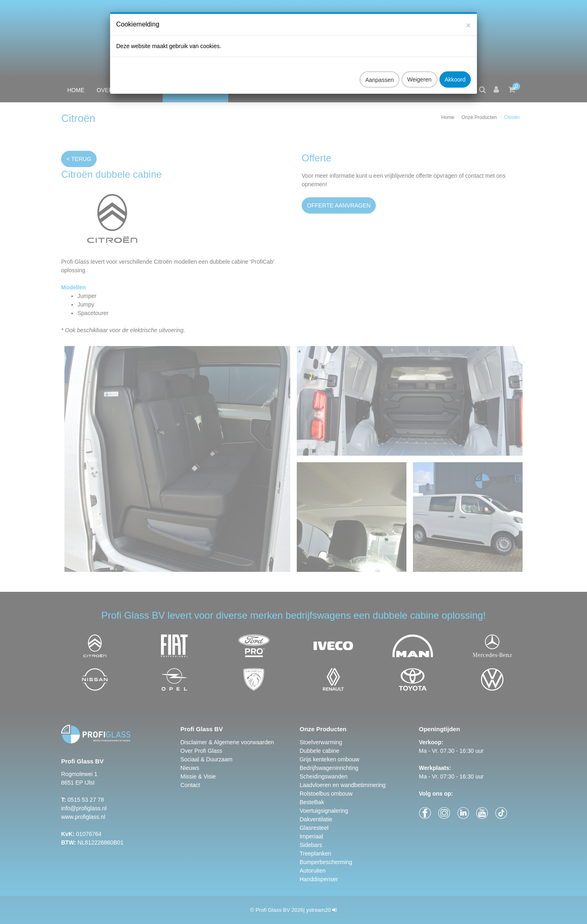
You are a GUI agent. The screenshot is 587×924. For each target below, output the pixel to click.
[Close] (468, 16)
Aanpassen (380, 71)
